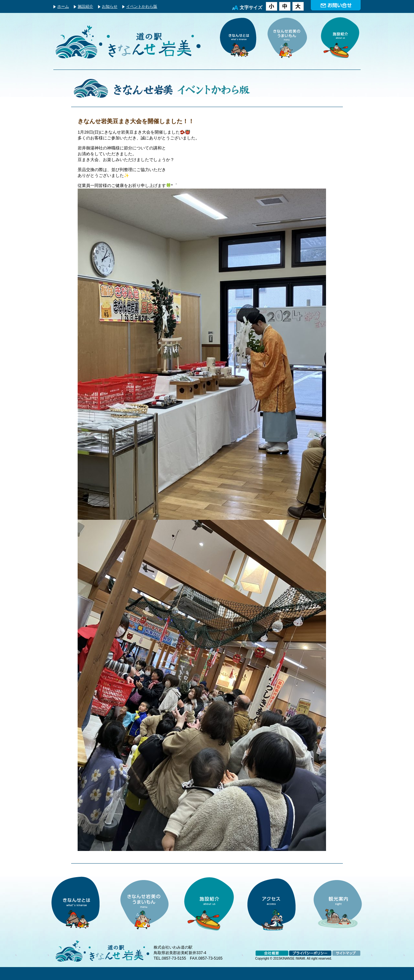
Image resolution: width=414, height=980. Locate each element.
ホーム (63, 6)
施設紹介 (85, 6)
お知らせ (110, 6)
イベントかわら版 (142, 6)
